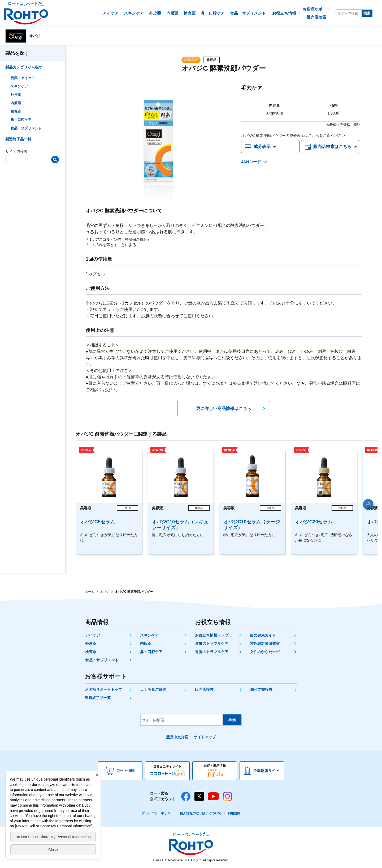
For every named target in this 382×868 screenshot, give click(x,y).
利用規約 (234, 813)
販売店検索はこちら (332, 147)
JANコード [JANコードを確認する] (251, 162)
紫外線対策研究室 (265, 643)
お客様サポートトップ (103, 689)
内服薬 (16, 103)
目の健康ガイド (263, 635)
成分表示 (262, 147)
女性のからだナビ (265, 652)
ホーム (90, 592)
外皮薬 (16, 95)
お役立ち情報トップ (212, 635)
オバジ (105, 592)
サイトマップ (205, 737)
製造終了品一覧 (18, 139)
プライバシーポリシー (158, 813)
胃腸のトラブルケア (212, 652)
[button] (368, 504)
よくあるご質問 (153, 689)
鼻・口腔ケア (21, 120)
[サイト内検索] (349, 13)
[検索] (55, 160)
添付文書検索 (261, 689)
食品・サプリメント (26, 128)
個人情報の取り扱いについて (201, 813)
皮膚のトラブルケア (212, 643)
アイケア (93, 635)
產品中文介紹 (177, 737)
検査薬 (16, 111)
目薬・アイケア (23, 78)
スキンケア (19, 86)
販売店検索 (204, 689)
